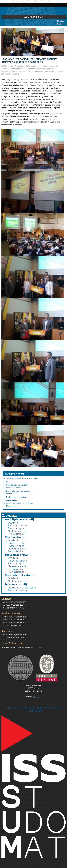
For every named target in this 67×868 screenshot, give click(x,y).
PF (26, 711)
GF (54, 708)
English (60, 24)
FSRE (40, 708)
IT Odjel (39, 697)
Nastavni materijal (17, 531)
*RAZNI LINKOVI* (35, 711)
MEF (59, 708)
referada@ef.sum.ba (15, 626)
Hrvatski (61, 21)
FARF (25, 708)
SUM (8, 708)
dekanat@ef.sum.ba (15, 608)
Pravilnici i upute (16, 572)
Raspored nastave (17, 525)
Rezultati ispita (15, 534)
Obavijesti (13, 523)
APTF (14, 708)
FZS (46, 708)
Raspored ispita (16, 528)
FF (50, 708)
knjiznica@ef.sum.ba (15, 637)
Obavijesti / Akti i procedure (22, 588)
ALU (19, 708)
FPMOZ (32, 708)
